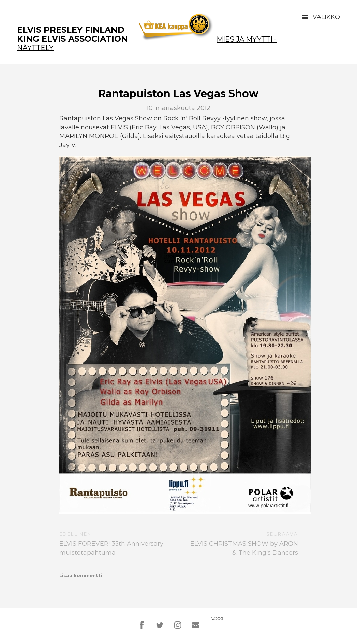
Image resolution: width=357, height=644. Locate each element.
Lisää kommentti (81, 575)
